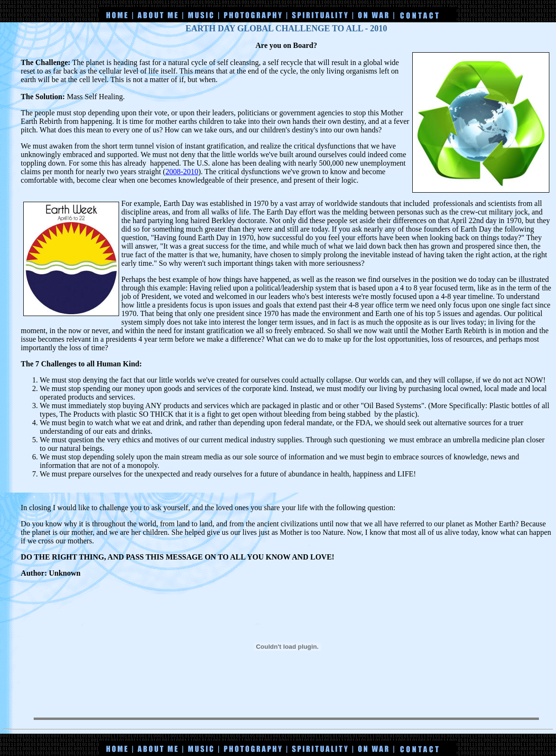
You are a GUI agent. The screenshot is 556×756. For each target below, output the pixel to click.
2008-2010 (182, 172)
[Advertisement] (278, 4)
